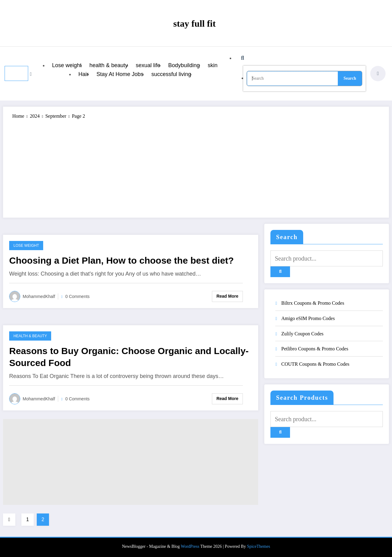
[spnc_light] (378, 74)
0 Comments (77, 296)
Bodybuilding (184, 65)
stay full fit (194, 23)
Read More (228, 296)
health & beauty (109, 65)
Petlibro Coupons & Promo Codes (315, 349)
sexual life (148, 65)
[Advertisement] (196, 166)
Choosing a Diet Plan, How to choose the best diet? (121, 260)
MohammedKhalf (39, 296)
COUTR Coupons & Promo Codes (315, 364)
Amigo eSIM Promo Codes (308, 318)
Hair (83, 74)
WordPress (190, 546)
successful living (171, 74)
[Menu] (16, 73)
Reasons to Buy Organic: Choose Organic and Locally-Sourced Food (129, 357)
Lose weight (67, 65)
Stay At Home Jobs (120, 74)
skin (213, 65)
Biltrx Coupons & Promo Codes (313, 303)
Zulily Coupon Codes (303, 334)
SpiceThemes (258, 546)
